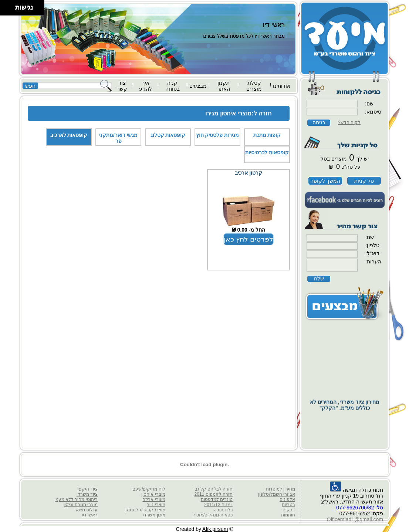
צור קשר (122, 86)
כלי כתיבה (223, 510)
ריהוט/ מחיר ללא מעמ (77, 499)
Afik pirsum (215, 529)
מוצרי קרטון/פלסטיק (145, 510)
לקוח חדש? (349, 122)
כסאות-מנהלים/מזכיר (213, 515)
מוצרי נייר (156, 505)
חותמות (288, 515)
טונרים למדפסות (217, 499)
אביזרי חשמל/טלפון (277, 494)
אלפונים (287, 499)
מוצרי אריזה (154, 499)
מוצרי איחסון (153, 494)
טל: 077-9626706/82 (360, 508)
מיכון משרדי (154, 515)
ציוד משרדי (87, 494)
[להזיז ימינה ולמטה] (10, 10)
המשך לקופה (325, 181)
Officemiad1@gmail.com (355, 519)
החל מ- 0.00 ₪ (249, 230)
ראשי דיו (90, 515)
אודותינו (282, 86)
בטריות (288, 505)
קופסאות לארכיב (69, 135)
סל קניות (364, 181)
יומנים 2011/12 (218, 505)
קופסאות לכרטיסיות (267, 152)
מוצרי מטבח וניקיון (80, 505)
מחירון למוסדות (280, 489)
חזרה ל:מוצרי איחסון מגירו (238, 113)
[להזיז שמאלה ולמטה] (6, 10)
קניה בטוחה (173, 86)
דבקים (289, 510)
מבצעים (198, 86)
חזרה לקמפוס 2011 (214, 494)
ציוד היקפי (88, 489)
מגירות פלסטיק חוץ (218, 135)
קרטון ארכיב (249, 173)
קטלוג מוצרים (254, 86)
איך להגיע (146, 86)
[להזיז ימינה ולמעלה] (10, 6)
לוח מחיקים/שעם (149, 489)
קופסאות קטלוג (168, 135)
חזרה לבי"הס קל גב (214, 489)
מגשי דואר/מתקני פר (118, 138)
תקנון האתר (224, 86)
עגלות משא (87, 510)
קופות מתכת (267, 135)
